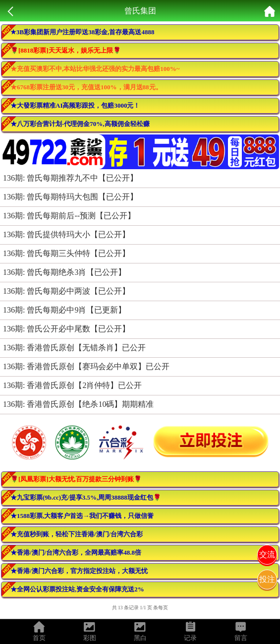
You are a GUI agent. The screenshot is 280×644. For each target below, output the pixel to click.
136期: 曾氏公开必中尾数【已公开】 (66, 329)
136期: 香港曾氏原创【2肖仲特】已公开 (72, 385)
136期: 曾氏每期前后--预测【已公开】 (69, 216)
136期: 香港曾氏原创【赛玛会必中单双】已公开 (86, 366)
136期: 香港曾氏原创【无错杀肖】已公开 (74, 348)
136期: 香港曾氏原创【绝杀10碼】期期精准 (78, 404)
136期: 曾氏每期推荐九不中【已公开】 (70, 178)
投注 (267, 579)
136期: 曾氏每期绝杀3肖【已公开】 (64, 272)
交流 (267, 554)
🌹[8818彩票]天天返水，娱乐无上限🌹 (66, 50)
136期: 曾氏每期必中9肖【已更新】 (64, 310)
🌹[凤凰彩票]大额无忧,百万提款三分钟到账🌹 (76, 479)
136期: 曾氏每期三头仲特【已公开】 (66, 253)
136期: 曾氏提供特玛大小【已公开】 (66, 234)
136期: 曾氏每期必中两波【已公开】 (66, 291)
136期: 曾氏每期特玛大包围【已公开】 (70, 197)
